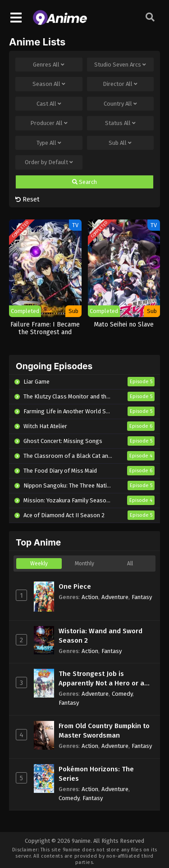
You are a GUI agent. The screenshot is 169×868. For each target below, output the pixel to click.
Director (120, 84)
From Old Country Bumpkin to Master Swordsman (104, 731)
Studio (120, 65)
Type (49, 143)
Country (120, 104)
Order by (49, 162)
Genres (49, 65)
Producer (49, 123)
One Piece (75, 586)
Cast (49, 104)
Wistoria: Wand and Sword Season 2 (100, 636)
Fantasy (142, 597)
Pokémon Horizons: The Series (96, 774)
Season (49, 84)
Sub (120, 143)
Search (84, 182)
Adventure (115, 597)
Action (90, 597)
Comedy (122, 694)
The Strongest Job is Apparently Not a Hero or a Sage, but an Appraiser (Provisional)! (101, 679)
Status (120, 123)
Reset (27, 199)
